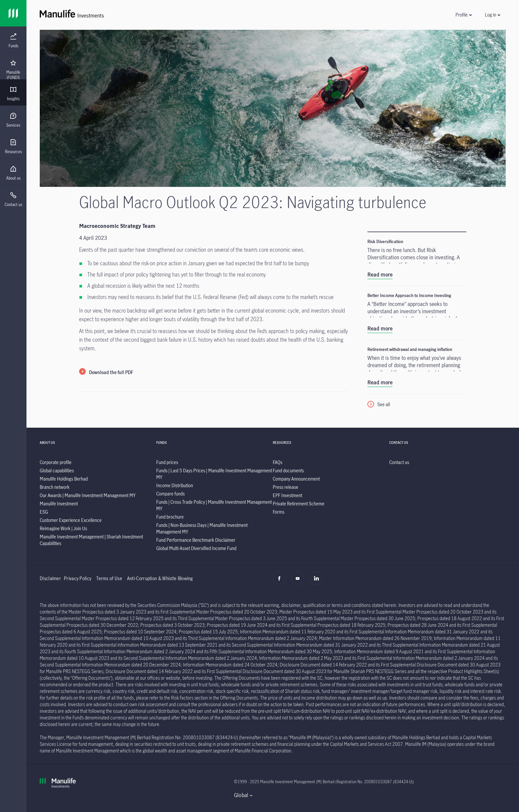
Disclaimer (50, 578)
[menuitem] (13, 41)
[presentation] (13, 40)
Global (241, 795)
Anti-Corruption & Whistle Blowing (160, 578)
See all (384, 404)
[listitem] (56, 462)
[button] (463, 15)
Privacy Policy (78, 578)
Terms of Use (109, 578)
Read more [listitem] (380, 275)
